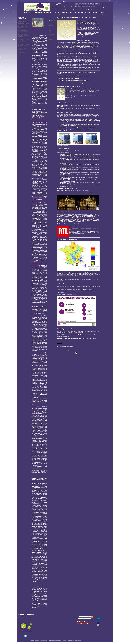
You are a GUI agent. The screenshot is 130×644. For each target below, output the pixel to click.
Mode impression (69, 641)
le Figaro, (62, 214)
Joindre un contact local (59, 7)
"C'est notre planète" (74, 228)
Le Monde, (71, 214)
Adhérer (59, 4)
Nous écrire (59, 6)
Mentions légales (78, 641)
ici (32, 105)
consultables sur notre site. (40, 472)
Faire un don (59, 5)
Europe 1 (66, 214)
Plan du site (74, 641)
